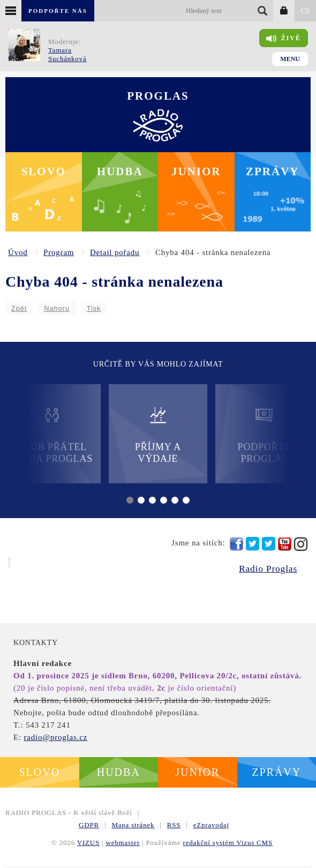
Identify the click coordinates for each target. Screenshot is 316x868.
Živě (284, 39)
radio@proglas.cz (55, 737)
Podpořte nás (58, 11)
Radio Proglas (268, 568)
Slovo (44, 171)
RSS (174, 825)
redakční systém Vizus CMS (228, 843)
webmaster (123, 843)
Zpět (19, 308)
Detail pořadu (115, 252)
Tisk (94, 308)
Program (59, 252)
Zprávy (273, 171)
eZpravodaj (211, 825)
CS (305, 11)
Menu (290, 59)
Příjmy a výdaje (158, 435)
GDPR (89, 825)
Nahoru (57, 308)
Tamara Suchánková (67, 54)
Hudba (120, 171)
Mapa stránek (133, 825)
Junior (196, 171)
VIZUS (88, 843)
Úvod (18, 252)
